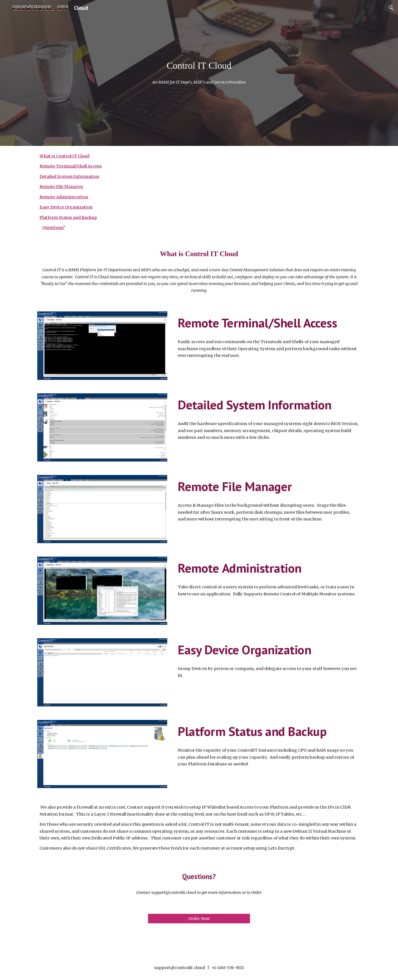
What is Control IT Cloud (64, 156)
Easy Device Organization (66, 207)
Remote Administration (64, 197)
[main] (199, 66)
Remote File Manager (61, 187)
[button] (391, 8)
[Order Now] (199, 918)
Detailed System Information (69, 176)
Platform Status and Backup (68, 217)
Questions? (54, 228)
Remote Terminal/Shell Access (71, 166)
